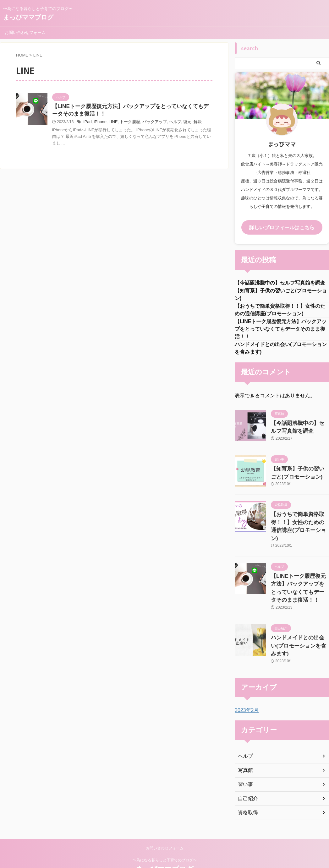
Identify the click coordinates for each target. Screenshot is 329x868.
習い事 (244, 763)
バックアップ (150, 123)
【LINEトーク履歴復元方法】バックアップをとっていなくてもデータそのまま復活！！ (281, 332)
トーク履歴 (127, 123)
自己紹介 (247, 777)
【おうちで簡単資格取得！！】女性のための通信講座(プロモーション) (299, 524)
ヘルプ (169, 123)
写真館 (244, 749)
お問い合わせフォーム (25, 33)
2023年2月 (245, 689)
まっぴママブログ (28, 17)
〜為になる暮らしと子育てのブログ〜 (165, 839)
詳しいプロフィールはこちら (282, 227)
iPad (87, 123)
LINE (111, 123)
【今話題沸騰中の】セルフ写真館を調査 (280, 282)
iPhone (99, 123)
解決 (190, 123)
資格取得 (247, 791)
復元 (180, 123)
